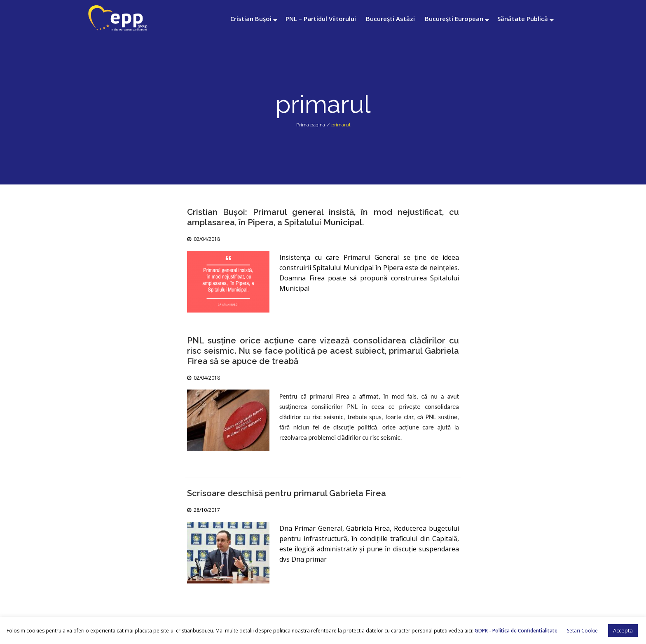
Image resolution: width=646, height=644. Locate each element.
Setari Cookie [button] (582, 631)
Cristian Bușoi (251, 19)
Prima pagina (311, 125)
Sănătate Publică (523, 19)
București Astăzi (390, 19)
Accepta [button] (623, 630)
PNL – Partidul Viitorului (321, 19)
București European (454, 19)
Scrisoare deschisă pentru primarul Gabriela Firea (287, 493)
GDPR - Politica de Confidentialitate (516, 631)
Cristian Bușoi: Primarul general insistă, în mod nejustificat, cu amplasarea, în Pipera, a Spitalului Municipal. (323, 217)
